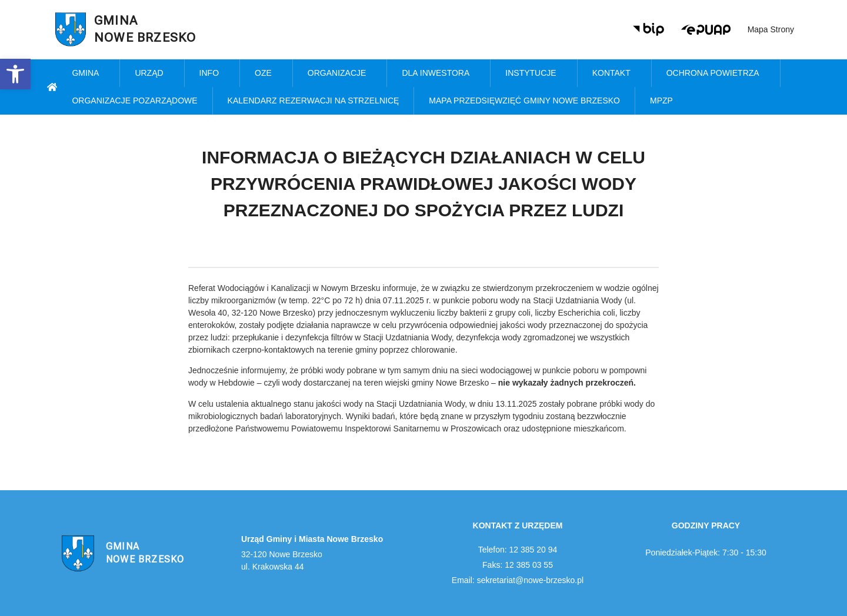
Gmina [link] (88, 73)
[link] (15, 74)
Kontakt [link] (614, 73)
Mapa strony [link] (771, 29)
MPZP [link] (664, 101)
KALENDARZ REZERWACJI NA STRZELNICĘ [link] (314, 101)
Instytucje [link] (533, 73)
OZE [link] (266, 73)
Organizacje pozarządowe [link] (134, 101)
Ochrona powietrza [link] (716, 73)
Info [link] (212, 73)
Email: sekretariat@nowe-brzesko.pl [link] (518, 580)
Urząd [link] (152, 73)
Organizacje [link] (340, 73)
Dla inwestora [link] (438, 73)
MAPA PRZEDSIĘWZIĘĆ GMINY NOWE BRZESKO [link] (524, 101)
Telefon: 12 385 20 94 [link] (518, 550)
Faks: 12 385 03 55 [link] (518, 565)
